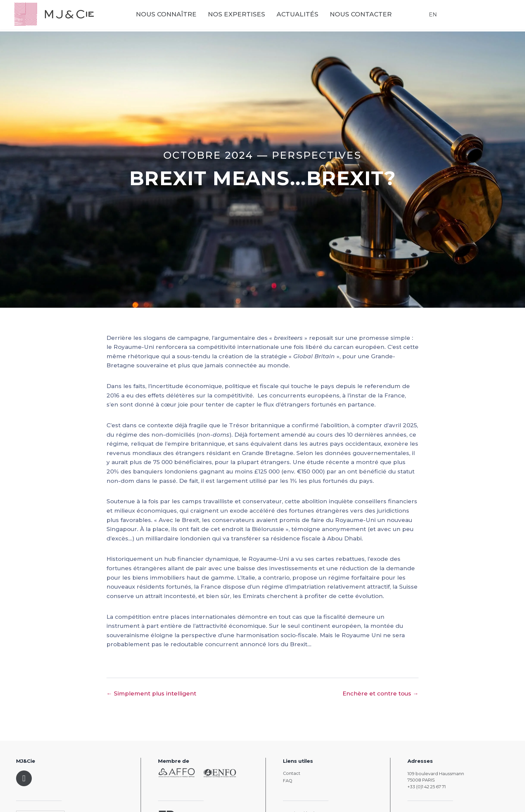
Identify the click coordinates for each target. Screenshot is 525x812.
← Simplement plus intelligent (151, 693)
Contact (292, 773)
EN (431, 17)
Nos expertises (244, 17)
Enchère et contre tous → (381, 693)
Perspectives (317, 155)
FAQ (288, 781)
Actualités (305, 17)
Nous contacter (368, 17)
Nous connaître (174, 17)
